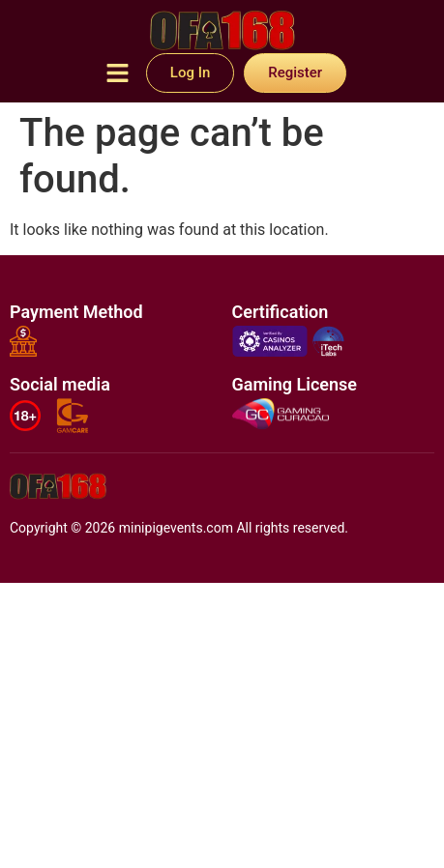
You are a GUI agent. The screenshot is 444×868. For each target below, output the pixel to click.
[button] (117, 74)
